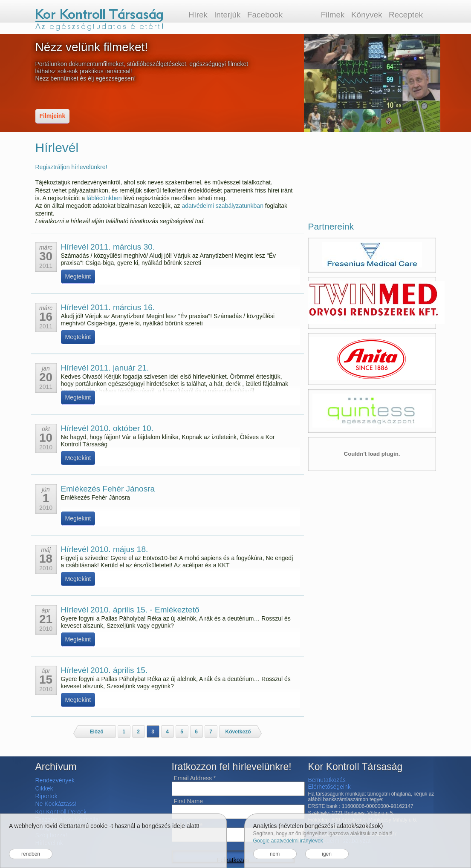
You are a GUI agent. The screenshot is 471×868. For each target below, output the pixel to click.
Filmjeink (53, 116)
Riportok (46, 796)
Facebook (265, 15)
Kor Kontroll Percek (61, 812)
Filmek (333, 15)
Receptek (406, 15)
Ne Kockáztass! (56, 804)
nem (275, 854)
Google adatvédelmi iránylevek (288, 841)
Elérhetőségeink (329, 787)
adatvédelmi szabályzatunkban (222, 206)
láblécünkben (104, 198)
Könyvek (367, 15)
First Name (188, 801)
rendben (31, 854)
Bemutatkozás (327, 780)
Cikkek (44, 788)
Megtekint (78, 276)
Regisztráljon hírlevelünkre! (71, 167)
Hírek (198, 15)
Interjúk (227, 15)
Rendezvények (55, 780)
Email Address (195, 778)
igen (327, 854)
